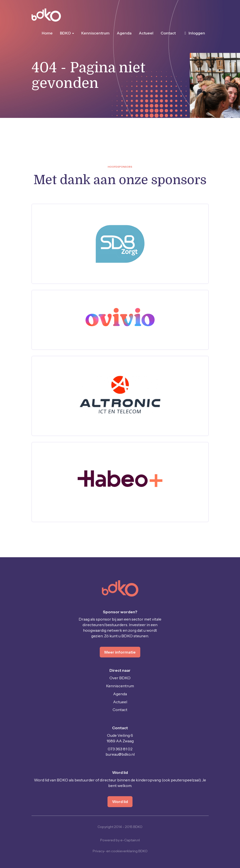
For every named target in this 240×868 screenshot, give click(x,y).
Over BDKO (120, 678)
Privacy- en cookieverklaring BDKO (120, 851)
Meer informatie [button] (120, 652)
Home (47, 33)
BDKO (67, 33)
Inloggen (194, 33)
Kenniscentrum (95, 33)
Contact (168, 33)
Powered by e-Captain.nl (120, 840)
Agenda (124, 33)
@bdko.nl (120, 754)
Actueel (146, 33)
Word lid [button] (120, 802)
